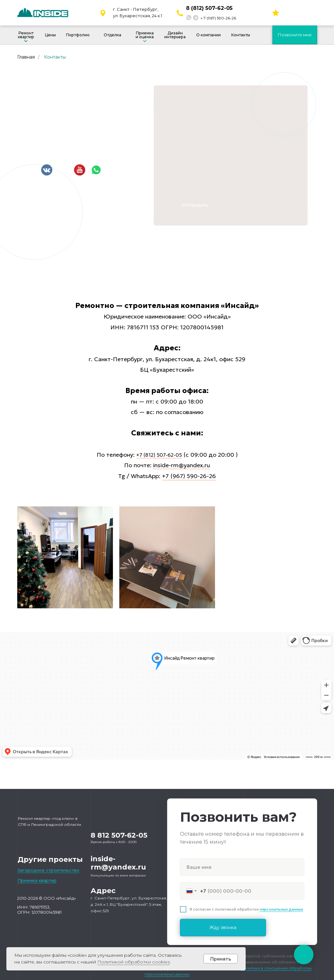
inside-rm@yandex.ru (182, 465)
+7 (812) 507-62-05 (159, 455)
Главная (26, 57)
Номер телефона (193, 129)
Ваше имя (183, 99)
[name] (242, 867)
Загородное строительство (48, 870)
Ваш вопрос (186, 159)
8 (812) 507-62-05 (209, 8)
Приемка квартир (37, 880)
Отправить (195, 205)
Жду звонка (223, 927)
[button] (295, 35)
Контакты (55, 57)
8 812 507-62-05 (119, 835)
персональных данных (281, 909)
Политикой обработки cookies (134, 962)
